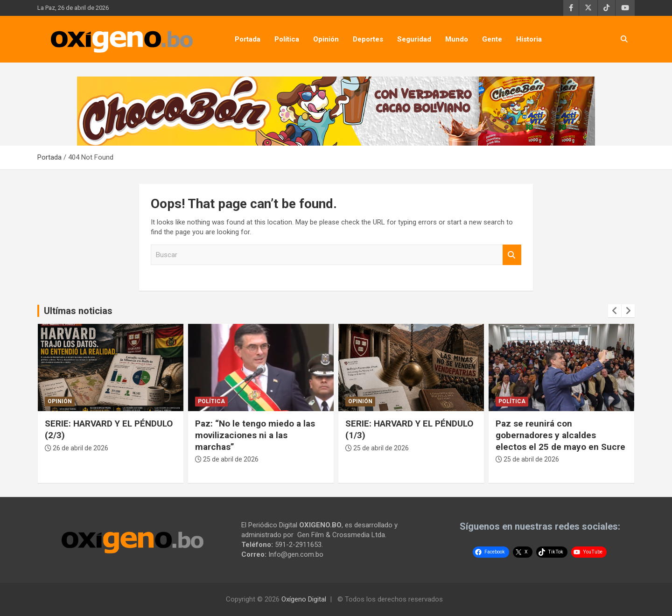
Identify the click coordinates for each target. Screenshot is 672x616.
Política (287, 39)
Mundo (457, 39)
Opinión (326, 39)
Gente (492, 39)
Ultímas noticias (78, 311)
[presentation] (615, 311)
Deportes (368, 39)
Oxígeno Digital (304, 599)
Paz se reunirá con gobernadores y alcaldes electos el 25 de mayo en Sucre (560, 435)
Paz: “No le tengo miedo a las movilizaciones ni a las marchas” (255, 435)
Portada (248, 39)
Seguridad (414, 39)
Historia (529, 39)
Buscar (512, 255)
